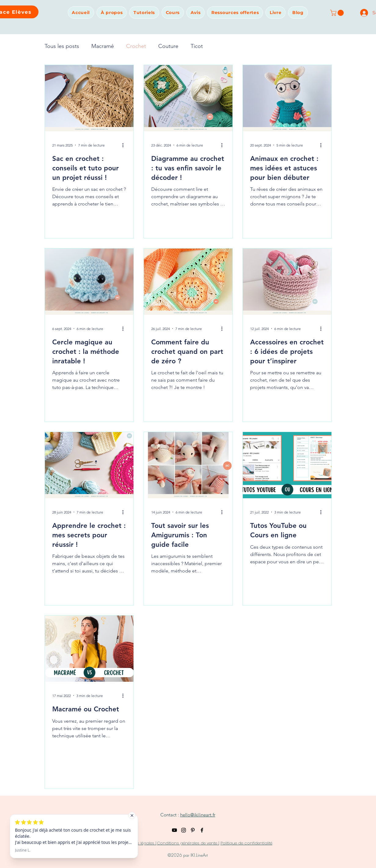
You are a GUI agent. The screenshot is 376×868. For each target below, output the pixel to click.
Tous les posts (62, 46)
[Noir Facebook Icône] (202, 830)
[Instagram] (184, 830)
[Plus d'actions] (125, 145)
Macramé (103, 46)
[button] (112, 13)
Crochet (136, 46)
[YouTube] (174, 830)
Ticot (197, 46)
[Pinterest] (193, 830)
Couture (168, 46)
